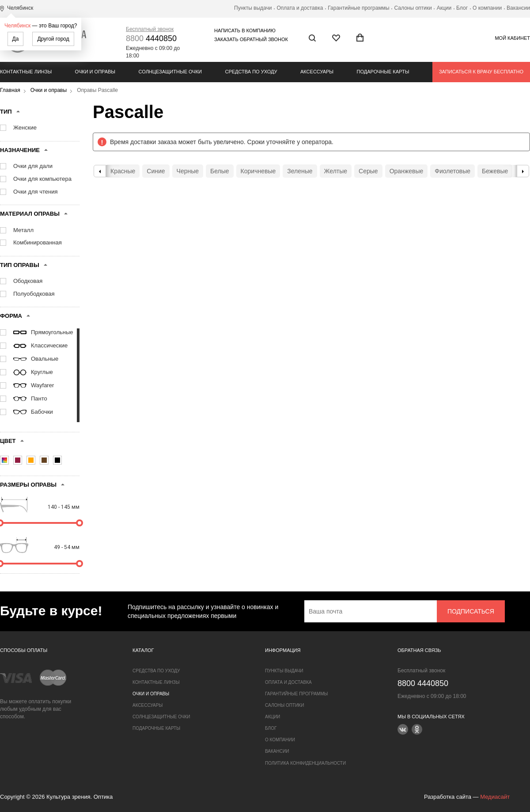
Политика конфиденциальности (305, 763)
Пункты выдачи (253, 8)
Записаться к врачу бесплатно (481, 72)
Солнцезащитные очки (170, 72)
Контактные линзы (26, 72)
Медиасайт (495, 797)
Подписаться (471, 611)
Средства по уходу (251, 72)
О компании (487, 8)
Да (16, 39)
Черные (188, 171)
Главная (10, 90)
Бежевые (495, 171)
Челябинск (17, 26)
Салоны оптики (413, 8)
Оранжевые (407, 171)
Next (523, 171)
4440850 (151, 38)
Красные (123, 171)
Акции (444, 8)
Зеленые (300, 171)
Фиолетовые (452, 171)
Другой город (53, 39)
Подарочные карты (383, 72)
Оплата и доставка (300, 8)
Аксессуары (317, 72)
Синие (156, 171)
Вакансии (518, 8)
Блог (462, 8)
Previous (100, 171)
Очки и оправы (95, 72)
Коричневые (258, 171)
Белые (220, 171)
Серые (368, 171)
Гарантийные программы (358, 8)
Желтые (336, 171)
